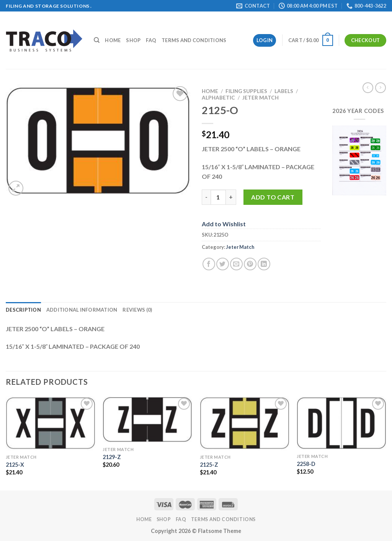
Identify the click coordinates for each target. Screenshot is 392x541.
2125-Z (209, 465)
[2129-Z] (147, 419)
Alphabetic (218, 98)
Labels (284, 91)
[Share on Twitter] (223, 264)
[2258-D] (341, 423)
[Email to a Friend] (236, 264)
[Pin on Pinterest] (250, 264)
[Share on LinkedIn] (264, 264)
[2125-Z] (245, 423)
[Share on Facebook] (209, 264)
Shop (133, 40)
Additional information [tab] (82, 310)
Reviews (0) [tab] (137, 310)
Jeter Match (261, 98)
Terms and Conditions (194, 40)
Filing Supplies (246, 91)
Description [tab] (23, 310)
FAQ (151, 40)
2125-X (15, 465)
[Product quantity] (218, 197)
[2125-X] (51, 423)
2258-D (306, 464)
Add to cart (273, 197)
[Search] (97, 40)
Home (113, 40)
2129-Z (112, 457)
